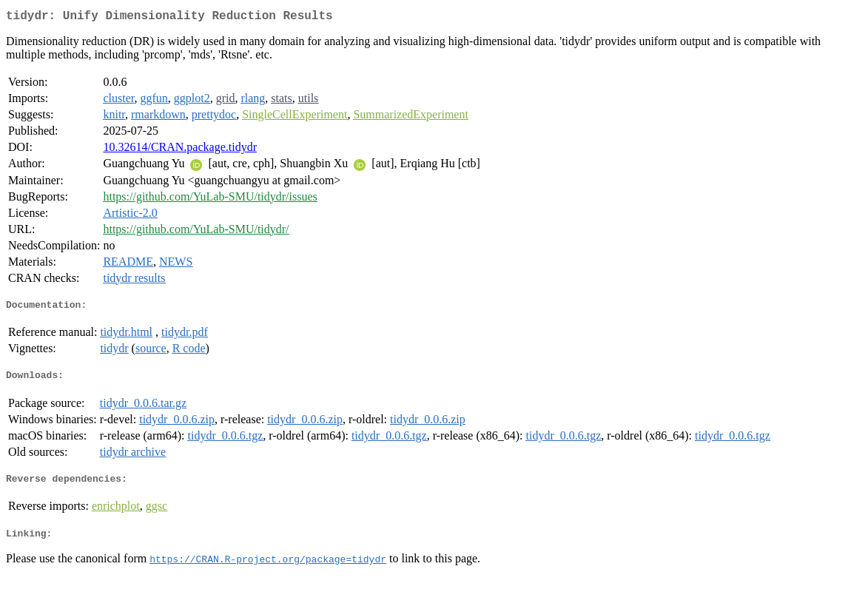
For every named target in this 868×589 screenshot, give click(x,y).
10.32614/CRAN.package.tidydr (180, 150)
